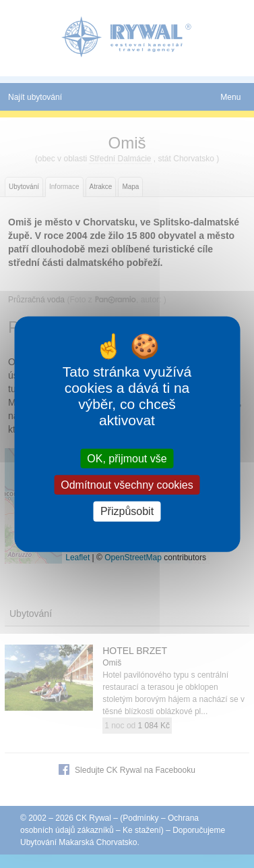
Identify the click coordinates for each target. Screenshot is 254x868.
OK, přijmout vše (127, 459)
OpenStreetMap (133, 558)
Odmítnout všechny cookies (127, 485)
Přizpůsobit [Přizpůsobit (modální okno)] (127, 511)
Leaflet (77, 558)
